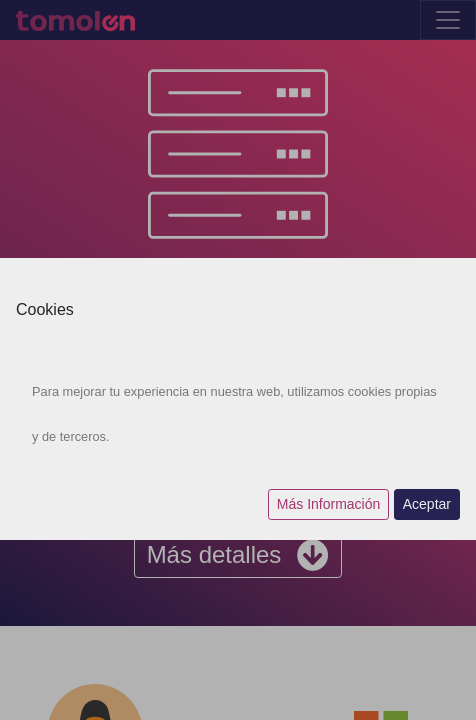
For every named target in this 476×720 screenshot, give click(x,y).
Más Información (328, 504)
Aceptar (427, 504)
